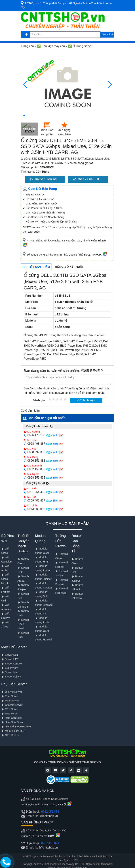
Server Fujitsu (11, 677)
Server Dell (10, 655)
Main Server (10, 701)
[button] (24, 115)
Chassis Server (12, 705)
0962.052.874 (50, 812)
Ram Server (10, 696)
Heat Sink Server (13, 722)
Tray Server (10, 714)
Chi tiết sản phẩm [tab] (36, 267)
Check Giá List (86, 179)
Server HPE (10, 659)
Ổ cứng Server (12, 692)
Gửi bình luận (86, 400)
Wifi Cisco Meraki (5, 579)
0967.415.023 (50, 843)
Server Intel (10, 672)
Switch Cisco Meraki (23, 624)
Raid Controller (12, 718)
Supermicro (10, 668)
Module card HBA (13, 731)
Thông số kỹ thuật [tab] (68, 267)
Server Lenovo (12, 664)
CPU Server (10, 709)
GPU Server (10, 735)
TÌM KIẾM (107, 34)
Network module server (16, 727)
